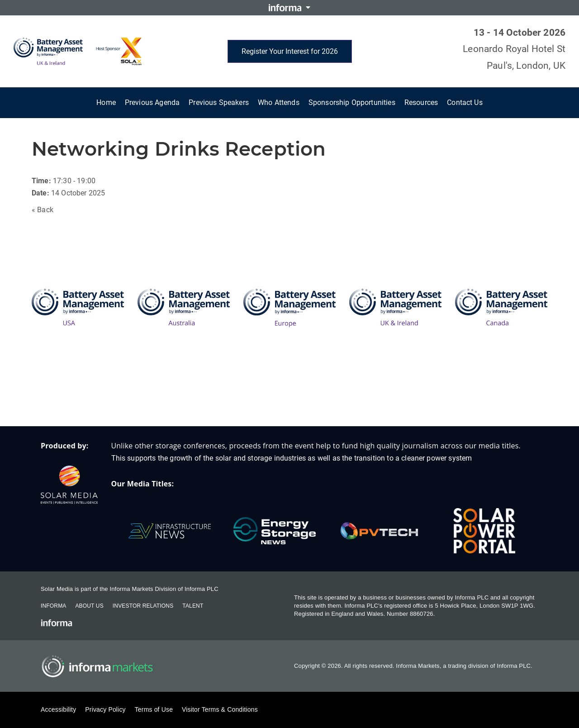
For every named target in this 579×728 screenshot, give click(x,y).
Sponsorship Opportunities (352, 102)
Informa (53, 606)
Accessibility (58, 709)
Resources (421, 102)
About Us (89, 606)
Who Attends (279, 102)
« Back (43, 210)
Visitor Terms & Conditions (220, 709)
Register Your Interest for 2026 (290, 51)
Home (106, 102)
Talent (193, 606)
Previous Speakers (219, 102)
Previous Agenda (152, 102)
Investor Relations (143, 606)
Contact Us (465, 102)
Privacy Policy (105, 709)
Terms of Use (154, 709)
